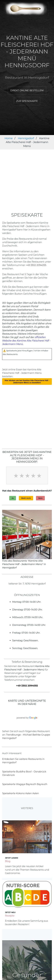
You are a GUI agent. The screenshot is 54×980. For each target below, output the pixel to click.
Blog (8, 861)
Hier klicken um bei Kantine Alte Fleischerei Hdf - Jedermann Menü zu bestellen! (27, 382)
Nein (40, 498)
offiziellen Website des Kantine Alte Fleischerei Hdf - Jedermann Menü (26, 341)
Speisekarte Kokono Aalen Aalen (21, 793)
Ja (13, 498)
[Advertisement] (27, 184)
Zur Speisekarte (27, 101)
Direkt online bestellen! (27, 90)
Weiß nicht (26, 498)
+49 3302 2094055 (36, 265)
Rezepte (10, 916)
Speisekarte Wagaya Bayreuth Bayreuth (25, 784)
